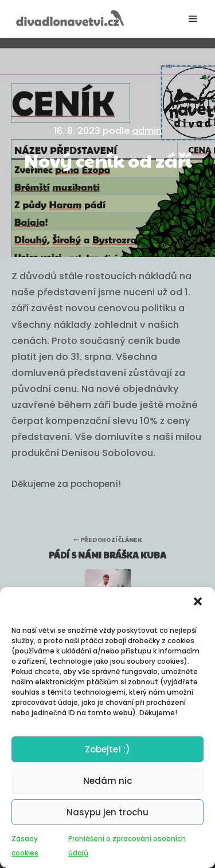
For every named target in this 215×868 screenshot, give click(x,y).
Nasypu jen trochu (107, 813)
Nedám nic (107, 781)
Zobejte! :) (107, 750)
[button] (198, 602)
